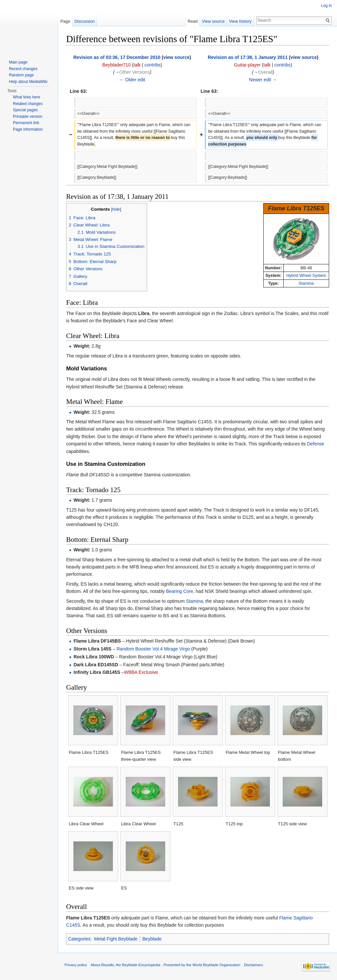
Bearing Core (180, 591)
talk (137, 65)
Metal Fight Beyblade (116, 939)
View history (240, 21)
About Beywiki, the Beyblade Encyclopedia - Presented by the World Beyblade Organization (166, 965)
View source (213, 21)
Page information (28, 129)
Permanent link (26, 123)
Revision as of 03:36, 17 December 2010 (117, 57)
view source (176, 57)
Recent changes (23, 69)
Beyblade (152, 939)
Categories (79, 939)
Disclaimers (253, 965)
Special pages (25, 110)
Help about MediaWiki (28, 82)
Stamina (306, 283)
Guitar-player (247, 65)
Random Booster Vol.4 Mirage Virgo (153, 649)
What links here (26, 97)
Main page (18, 62)
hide (116, 209)
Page (65, 21)
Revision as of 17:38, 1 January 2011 (248, 57)
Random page (21, 75)
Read (193, 21)
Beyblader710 (117, 65)
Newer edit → (263, 80)
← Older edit (132, 80)
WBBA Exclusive (141, 672)
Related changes (28, 104)
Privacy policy (76, 965)
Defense (316, 444)
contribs (153, 65)
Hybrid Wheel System (306, 276)
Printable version (27, 117)
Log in (326, 6)
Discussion (85, 21)
